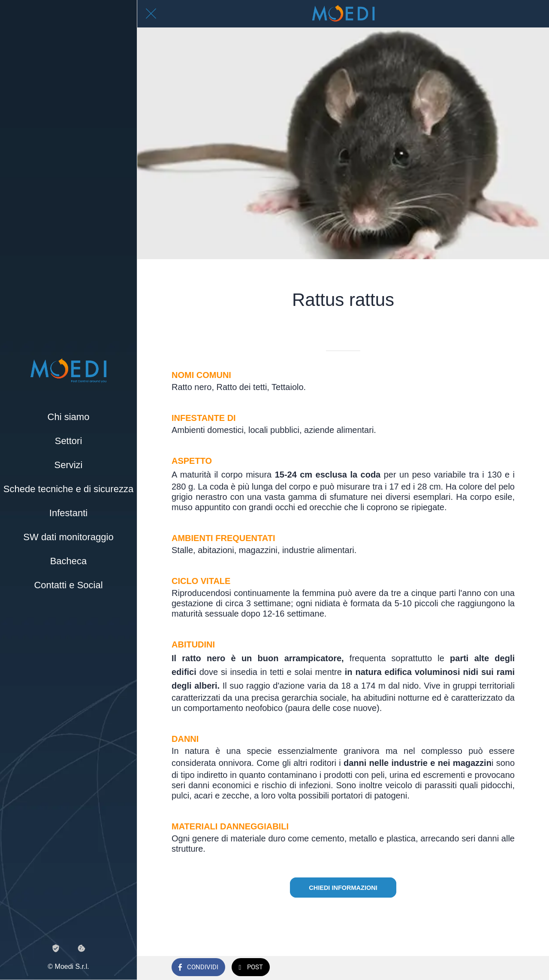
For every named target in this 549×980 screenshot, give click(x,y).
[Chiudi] (151, 14)
